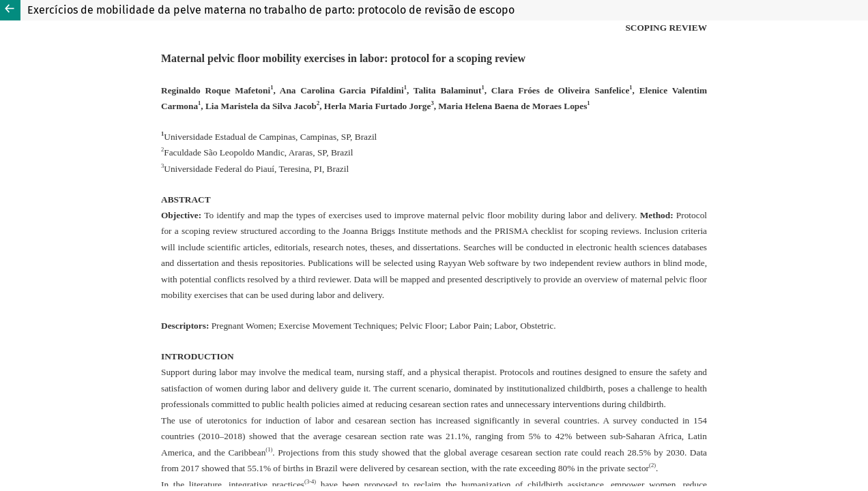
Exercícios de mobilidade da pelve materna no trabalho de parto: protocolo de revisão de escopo (271, 10)
